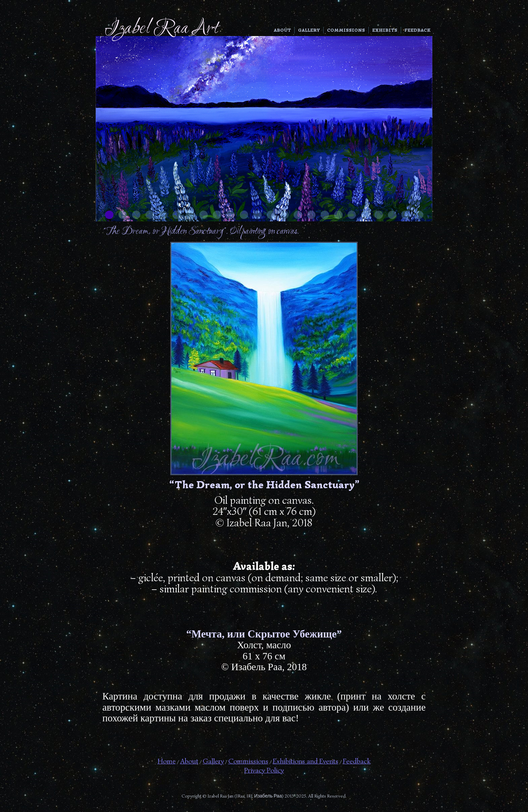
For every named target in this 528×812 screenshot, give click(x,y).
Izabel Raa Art (161, 29)
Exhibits (385, 30)
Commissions (346, 30)
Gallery (309, 30)
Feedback (418, 30)
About (282, 30)
